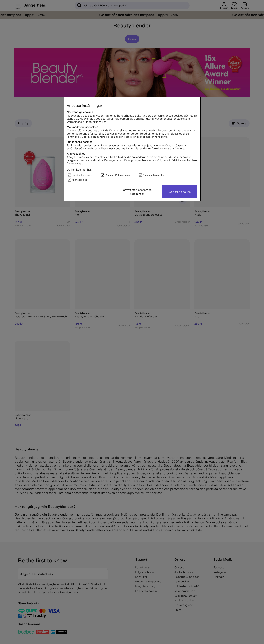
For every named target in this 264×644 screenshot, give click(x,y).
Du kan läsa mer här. (79, 170)
